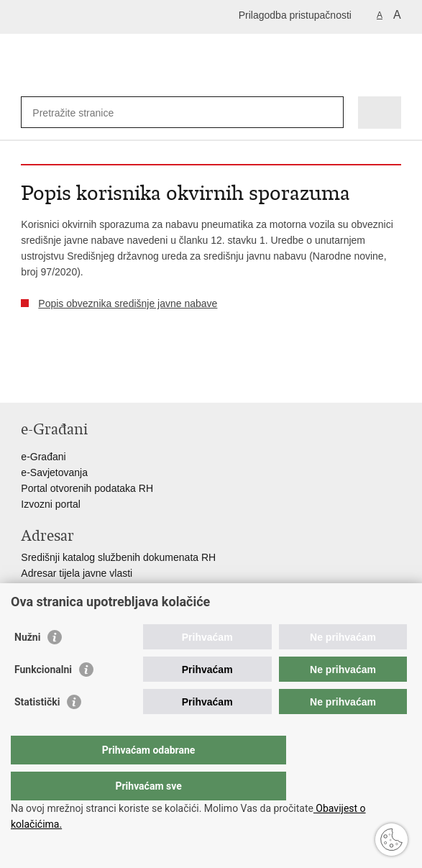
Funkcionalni (43, 698)
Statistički (37, 731)
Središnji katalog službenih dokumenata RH (118, 557)
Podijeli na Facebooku (59, 380)
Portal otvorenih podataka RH (87, 488)
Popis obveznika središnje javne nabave (128, 303)
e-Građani (43, 457)
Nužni (27, 666)
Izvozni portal (50, 504)
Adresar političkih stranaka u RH (93, 589)
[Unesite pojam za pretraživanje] (84, 113)
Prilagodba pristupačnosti (295, 15)
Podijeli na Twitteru (90, 380)
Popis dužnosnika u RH (73, 605)
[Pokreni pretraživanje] (330, 113)
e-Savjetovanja (54, 472)
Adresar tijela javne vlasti (77, 573)
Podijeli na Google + (121, 380)
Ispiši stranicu (28, 380)
